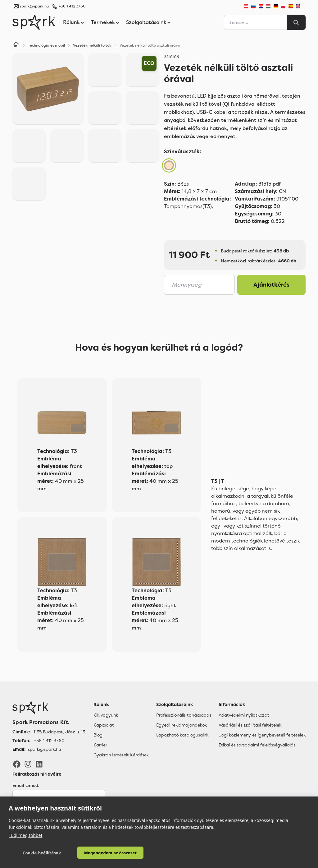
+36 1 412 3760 (72, 6)
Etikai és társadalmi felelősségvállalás (257, 745)
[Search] (296, 22)
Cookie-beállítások (38, 853)
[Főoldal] (49, 708)
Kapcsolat (104, 725)
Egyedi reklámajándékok (182, 725)
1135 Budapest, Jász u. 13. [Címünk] (60, 732)
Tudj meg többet (26, 835)
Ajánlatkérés (271, 285)
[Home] (16, 45)
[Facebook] (17, 764)
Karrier (100, 745)
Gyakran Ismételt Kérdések (121, 755)
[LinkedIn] (39, 764)
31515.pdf (258, 184)
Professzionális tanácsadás (184, 715)
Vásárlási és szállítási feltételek (250, 725)
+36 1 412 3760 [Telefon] (49, 741)
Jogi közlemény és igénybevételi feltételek (262, 735)
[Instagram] (28, 764)
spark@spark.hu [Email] (44, 749)
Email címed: (26, 785)
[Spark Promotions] (34, 22)
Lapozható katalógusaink (182, 735)
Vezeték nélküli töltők (92, 45)
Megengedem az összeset (100, 853)
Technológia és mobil (46, 45)
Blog (98, 735)
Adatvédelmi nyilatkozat (244, 715)
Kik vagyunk (106, 715)
